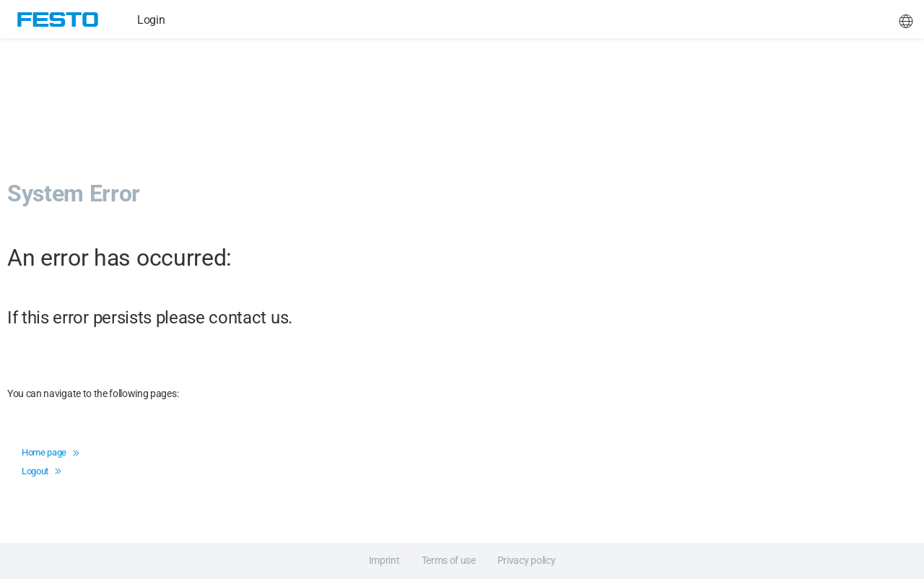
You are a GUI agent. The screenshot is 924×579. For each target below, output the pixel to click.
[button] (906, 19)
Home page (51, 452)
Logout (41, 471)
